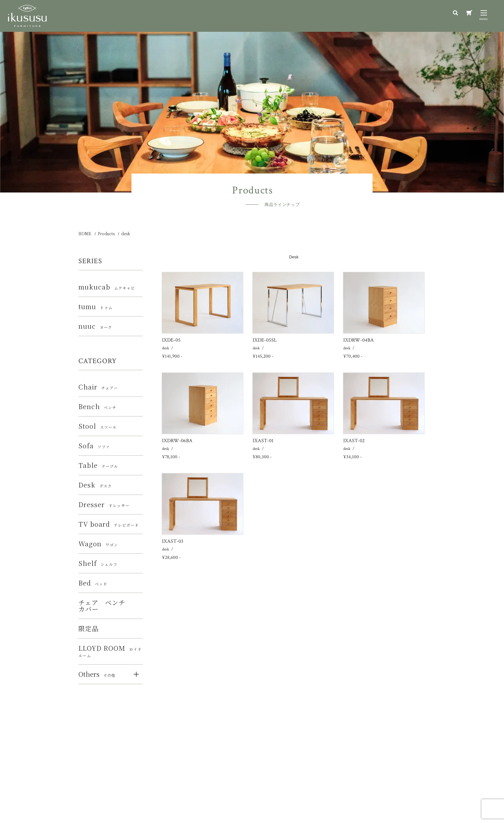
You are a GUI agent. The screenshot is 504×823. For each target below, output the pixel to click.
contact (493, 125)
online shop (493, 86)
